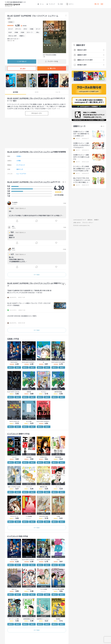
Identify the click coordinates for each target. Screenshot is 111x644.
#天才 (25, 29)
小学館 (19, 161)
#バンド (38, 29)
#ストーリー (30, 32)
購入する (52, 68)
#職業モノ (22, 36)
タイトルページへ (37, 113)
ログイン (70, 4)
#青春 (16, 32)
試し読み (22, 69)
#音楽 (22, 32)
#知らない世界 (12, 36)
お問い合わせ (77, 223)
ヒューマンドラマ (21, 174)
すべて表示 (37, 275)
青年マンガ (20, 169)
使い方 (97, 4)
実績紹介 (97, 220)
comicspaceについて (80, 220)
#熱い (38, 32)
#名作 (10, 32)
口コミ (37, 92)
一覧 (63, 182)
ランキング (51, 4)
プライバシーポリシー (88, 223)
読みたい (11, 368)
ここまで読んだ (22, 62)
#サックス (18, 29)
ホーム (41, 4)
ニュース (58, 92)
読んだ (18, 368)
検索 (60, 4)
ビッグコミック (21, 165)
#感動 (31, 29)
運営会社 (90, 220)
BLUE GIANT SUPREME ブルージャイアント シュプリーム (30, 98)
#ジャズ (11, 29)
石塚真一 (11, 22)
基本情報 (16, 92)
